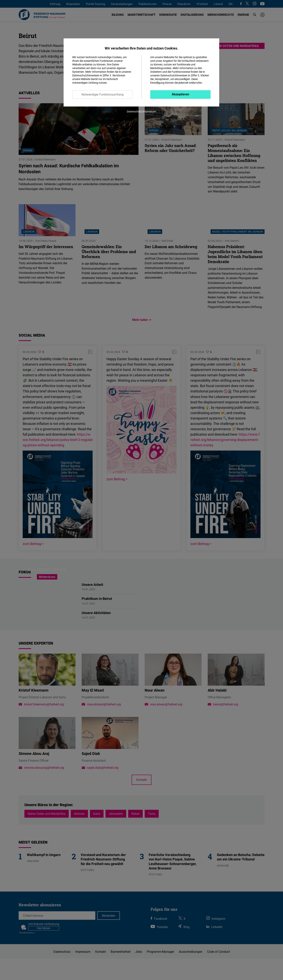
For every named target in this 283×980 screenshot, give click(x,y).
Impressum (149, 111)
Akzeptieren (181, 94)
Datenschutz (134, 111)
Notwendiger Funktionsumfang (102, 94)
